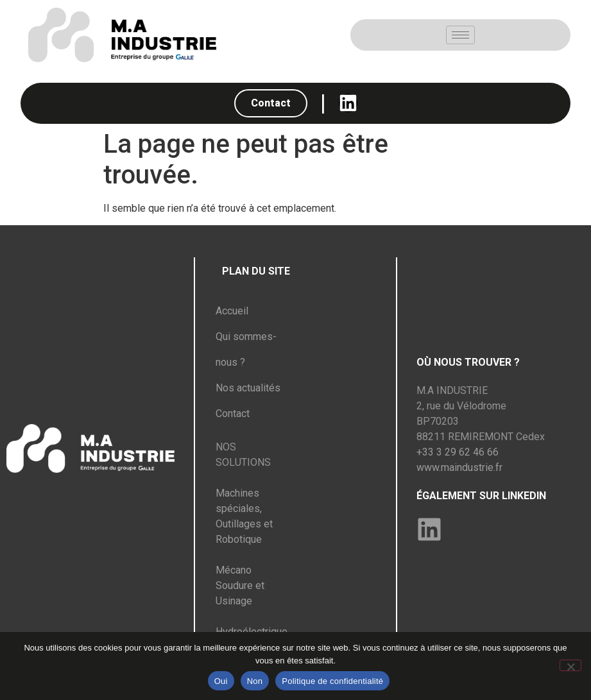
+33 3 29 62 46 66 (458, 452)
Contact (233, 414)
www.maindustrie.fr (459, 467)
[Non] (570, 665)
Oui (221, 681)
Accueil (232, 311)
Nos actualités (248, 388)
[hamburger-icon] (460, 35)
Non (255, 681)
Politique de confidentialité (332, 681)
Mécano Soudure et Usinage (240, 585)
